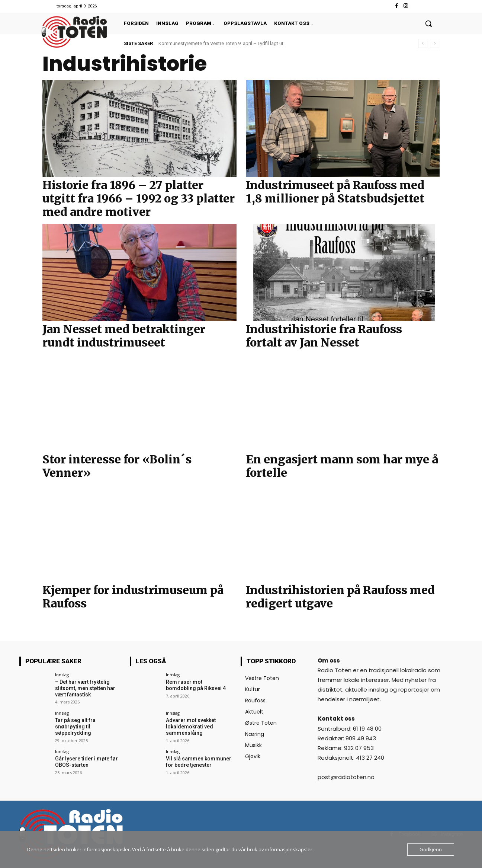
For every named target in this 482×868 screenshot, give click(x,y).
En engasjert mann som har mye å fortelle (342, 466)
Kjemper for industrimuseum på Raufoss (133, 597)
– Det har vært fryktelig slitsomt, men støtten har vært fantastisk (85, 688)
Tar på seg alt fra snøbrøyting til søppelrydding (75, 727)
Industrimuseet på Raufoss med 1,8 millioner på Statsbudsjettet (335, 192)
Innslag (62, 675)
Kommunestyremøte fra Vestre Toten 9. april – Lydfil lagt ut (221, 43)
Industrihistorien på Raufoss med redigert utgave (340, 597)
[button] (428, 23)
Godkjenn (431, 849)
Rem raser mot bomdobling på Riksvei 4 (196, 685)
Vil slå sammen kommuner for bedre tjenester (199, 762)
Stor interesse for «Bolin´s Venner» (117, 466)
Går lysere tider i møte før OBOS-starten (86, 762)
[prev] (423, 43)
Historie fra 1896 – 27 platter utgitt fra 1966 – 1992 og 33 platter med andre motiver (139, 198)
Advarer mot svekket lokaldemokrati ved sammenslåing (191, 727)
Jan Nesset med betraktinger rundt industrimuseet (124, 336)
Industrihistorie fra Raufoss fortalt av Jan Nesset (324, 336)
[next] (435, 43)
